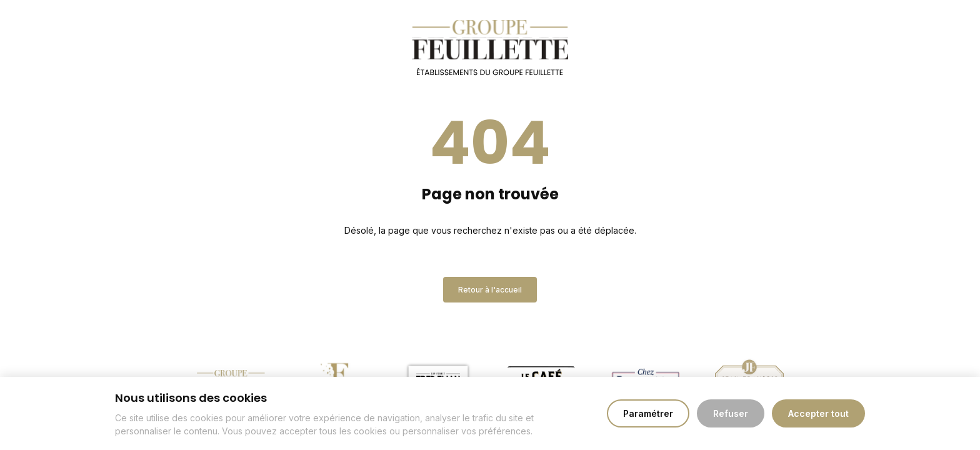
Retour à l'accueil (490, 290)
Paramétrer (648, 413)
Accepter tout (818, 413)
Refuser (731, 413)
